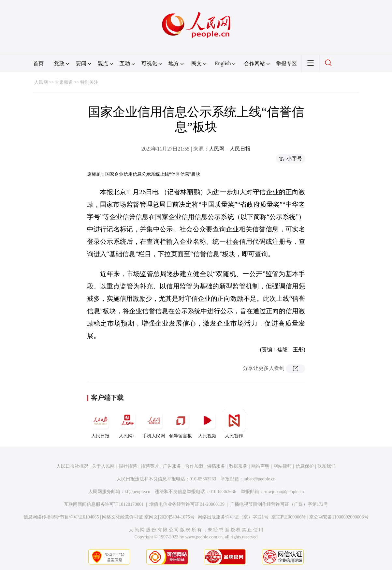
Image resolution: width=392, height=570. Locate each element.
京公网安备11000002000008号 (339, 517)
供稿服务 (216, 466)
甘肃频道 (64, 82)
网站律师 (283, 466)
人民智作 (234, 424)
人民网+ (127, 424)
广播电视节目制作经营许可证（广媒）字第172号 (279, 504)
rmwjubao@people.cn (284, 492)
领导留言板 (181, 424)
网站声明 (260, 466)
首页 (38, 63)
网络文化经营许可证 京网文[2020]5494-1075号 (148, 517)
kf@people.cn (138, 492)
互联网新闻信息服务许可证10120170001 (104, 504)
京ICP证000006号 (289, 517)
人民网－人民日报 (230, 149)
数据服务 (238, 466)
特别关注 (89, 82)
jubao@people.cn (259, 479)
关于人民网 (103, 466)
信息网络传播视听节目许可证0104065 (61, 517)
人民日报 (100, 424)
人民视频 (207, 424)
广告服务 (172, 466)
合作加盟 (194, 466)
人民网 (41, 82)
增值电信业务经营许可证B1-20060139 (187, 504)
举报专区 (286, 63)
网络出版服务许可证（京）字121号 (233, 517)
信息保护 (305, 466)
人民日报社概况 (72, 466)
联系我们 (327, 466)
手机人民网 (154, 424)
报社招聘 (128, 466)
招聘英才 (150, 466)
